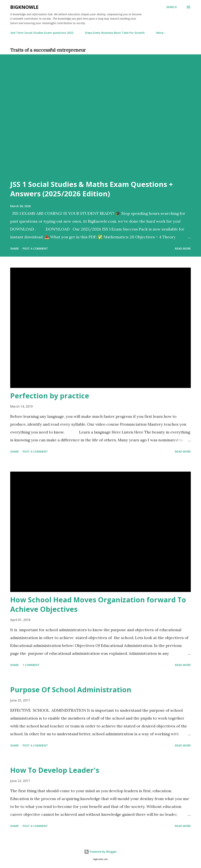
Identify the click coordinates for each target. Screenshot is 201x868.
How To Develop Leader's (55, 770)
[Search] (171, 7)
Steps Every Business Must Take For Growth (115, 33)
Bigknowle (24, 7)
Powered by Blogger (100, 852)
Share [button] (15, 248)
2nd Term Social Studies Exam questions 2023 (42, 33)
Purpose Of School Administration (71, 690)
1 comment (31, 665)
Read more (183, 248)
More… (161, 33)
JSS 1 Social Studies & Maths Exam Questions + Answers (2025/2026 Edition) (92, 189)
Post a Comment (35, 248)
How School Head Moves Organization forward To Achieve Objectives (98, 604)
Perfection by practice (50, 396)
